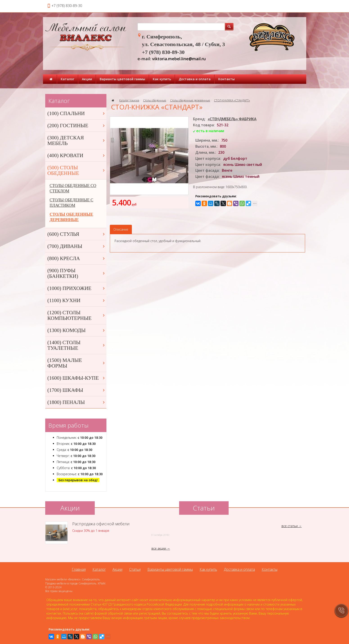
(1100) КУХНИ (77, 300)
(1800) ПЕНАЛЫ (77, 402)
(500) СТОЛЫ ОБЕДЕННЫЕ (77, 170)
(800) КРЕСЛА (77, 258)
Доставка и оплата (195, 79)
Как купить (162, 79)
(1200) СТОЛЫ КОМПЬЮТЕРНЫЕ (77, 315)
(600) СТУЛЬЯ (77, 234)
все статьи (290, 526)
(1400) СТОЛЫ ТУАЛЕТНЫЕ (77, 345)
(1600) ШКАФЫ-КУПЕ (77, 378)
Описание (121, 229)
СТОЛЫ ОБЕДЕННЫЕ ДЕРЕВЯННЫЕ (71, 217)
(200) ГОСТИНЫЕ (77, 126)
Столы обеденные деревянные (190, 100)
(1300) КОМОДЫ (77, 330)
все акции (159, 548)
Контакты (226, 79)
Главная (79, 569)
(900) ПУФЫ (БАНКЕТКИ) (77, 273)
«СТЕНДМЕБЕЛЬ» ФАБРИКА (232, 119)
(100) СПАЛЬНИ (77, 113)
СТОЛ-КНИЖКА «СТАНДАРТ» (232, 100)
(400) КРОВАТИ (77, 155)
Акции (87, 79)
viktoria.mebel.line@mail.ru (179, 59)
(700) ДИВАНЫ (77, 246)
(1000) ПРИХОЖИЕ (77, 288)
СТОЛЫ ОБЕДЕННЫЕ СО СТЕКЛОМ (73, 188)
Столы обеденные (155, 100)
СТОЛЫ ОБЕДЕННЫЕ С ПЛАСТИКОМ (72, 203)
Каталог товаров (129, 100)
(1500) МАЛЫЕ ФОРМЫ (77, 363)
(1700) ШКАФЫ (77, 390)
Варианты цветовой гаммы (122, 79)
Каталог (68, 79)
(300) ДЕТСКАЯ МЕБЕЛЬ (77, 140)
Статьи (135, 569)
